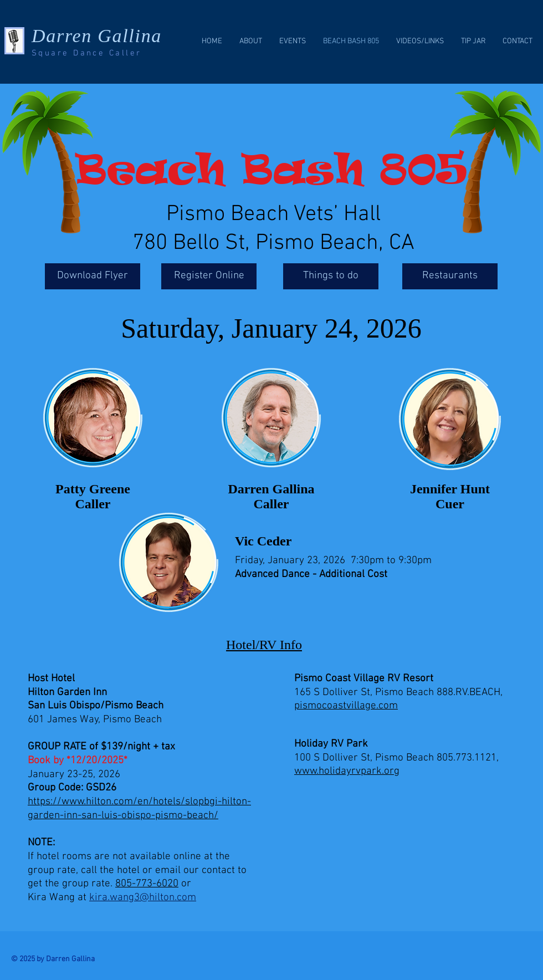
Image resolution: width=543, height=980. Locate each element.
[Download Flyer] (93, 276)
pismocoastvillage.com (346, 706)
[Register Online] (209, 276)
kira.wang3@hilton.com (143, 898)
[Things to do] (331, 276)
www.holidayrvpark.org (347, 771)
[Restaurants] (450, 276)
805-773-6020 (147, 884)
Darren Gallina (97, 36)
